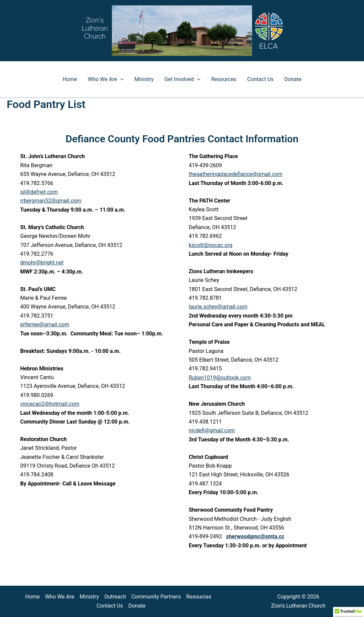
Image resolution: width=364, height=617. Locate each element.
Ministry (144, 79)
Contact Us (261, 79)
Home (70, 79)
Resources (224, 79)
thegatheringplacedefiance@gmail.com (236, 174)
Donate (293, 79)
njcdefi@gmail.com (212, 430)
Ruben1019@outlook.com (220, 378)
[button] (120, 79)
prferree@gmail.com (45, 324)
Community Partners (156, 597)
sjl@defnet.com (39, 192)
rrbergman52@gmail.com (51, 201)
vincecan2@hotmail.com (50, 404)
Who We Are (106, 79)
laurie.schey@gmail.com (218, 307)
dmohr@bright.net (42, 263)
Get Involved (183, 79)
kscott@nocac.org (211, 245)
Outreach (115, 597)
